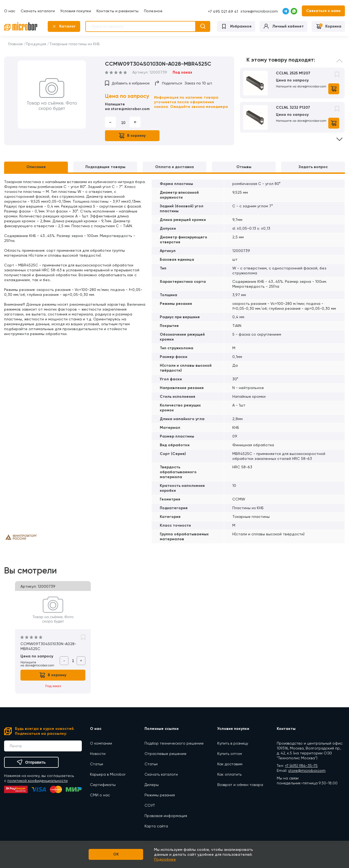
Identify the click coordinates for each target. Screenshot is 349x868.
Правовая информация (166, 816)
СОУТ (150, 805)
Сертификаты (103, 785)
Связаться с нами (323, 11)
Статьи (97, 764)
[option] (52, 95)
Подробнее (165, 859)
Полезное (153, 11)
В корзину (132, 136)
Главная (15, 44)
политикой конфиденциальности (37, 781)
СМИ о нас (100, 795)
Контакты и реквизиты (118, 11)
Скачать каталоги (38, 11)
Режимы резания (160, 795)
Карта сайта (156, 826)
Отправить (31, 762)
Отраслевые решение (166, 754)
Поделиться (169, 83)
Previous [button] (339, 65)
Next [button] (339, 135)
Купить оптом (230, 754)
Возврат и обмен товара (240, 785)
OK (116, 854)
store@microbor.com (259, 11)
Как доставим (230, 764)
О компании (101, 743)
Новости (98, 754)
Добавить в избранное (127, 83)
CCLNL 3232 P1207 (293, 107)
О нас (10, 11)
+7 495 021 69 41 (223, 11)
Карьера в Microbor (108, 774)
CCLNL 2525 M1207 (293, 73)
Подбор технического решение (174, 743)
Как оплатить (229, 774)
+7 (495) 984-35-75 (301, 766)
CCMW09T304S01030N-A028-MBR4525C (48, 646)
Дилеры (152, 785)
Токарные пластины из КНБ (75, 44)
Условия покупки (76, 11)
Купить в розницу (233, 743)
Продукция (36, 44)
